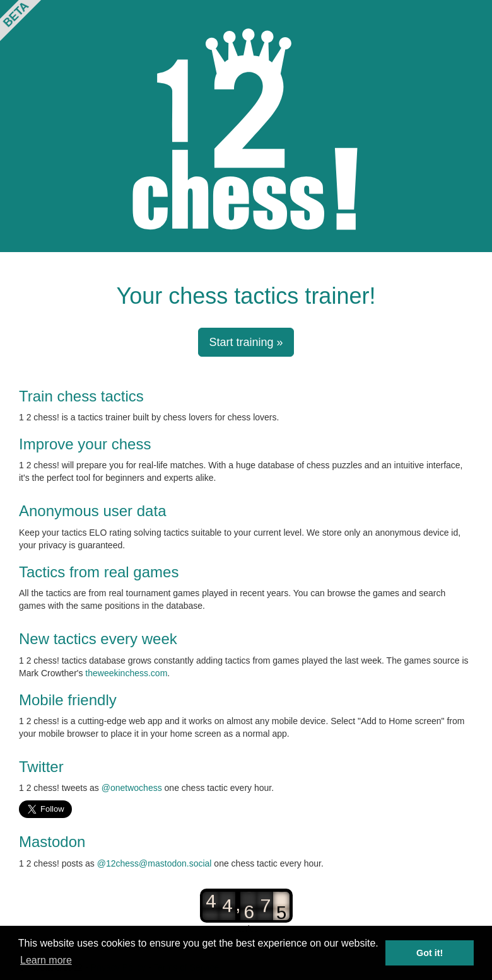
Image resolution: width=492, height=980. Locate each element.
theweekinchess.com (126, 673)
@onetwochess (132, 788)
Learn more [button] (46, 960)
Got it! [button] (430, 953)
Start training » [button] (246, 342)
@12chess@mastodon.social (155, 863)
